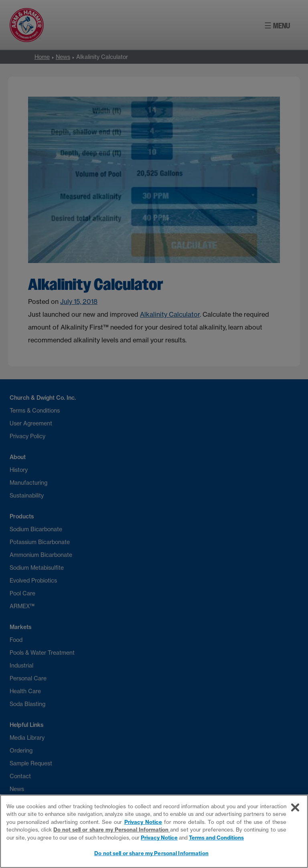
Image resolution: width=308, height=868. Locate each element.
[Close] (295, 807)
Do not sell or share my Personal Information (112, 830)
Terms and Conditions (216, 838)
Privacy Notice (143, 822)
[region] (154, 831)
